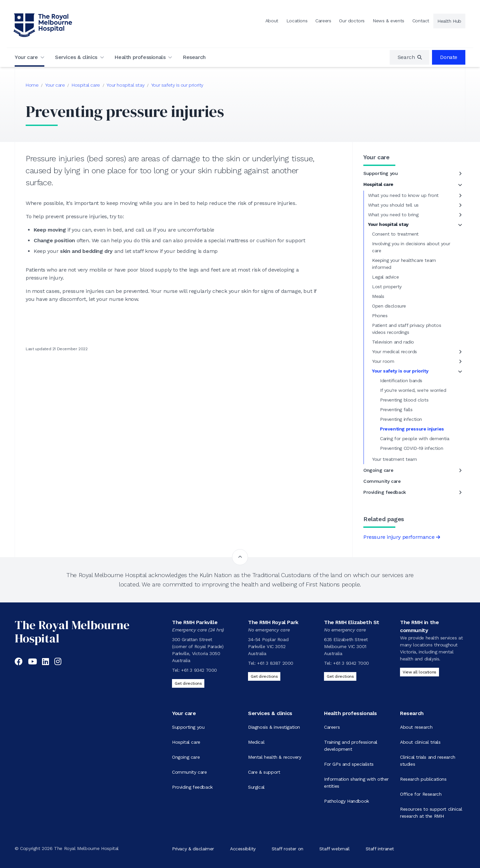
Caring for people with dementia (415, 438)
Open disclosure (389, 306)
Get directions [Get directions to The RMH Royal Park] (264, 676)
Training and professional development (351, 746)
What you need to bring (393, 215)
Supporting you (380, 173)
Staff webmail (334, 848)
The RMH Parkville (195, 622)
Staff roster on (287, 848)
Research (194, 57)
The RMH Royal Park (273, 622)
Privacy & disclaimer (193, 848)
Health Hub (449, 21)
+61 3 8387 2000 (275, 663)
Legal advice (385, 277)
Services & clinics (76, 57)
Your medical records (394, 352)
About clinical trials (420, 742)
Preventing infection (401, 419)
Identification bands (401, 381)
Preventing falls (396, 410)
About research (416, 727)
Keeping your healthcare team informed (404, 264)
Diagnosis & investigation (274, 727)
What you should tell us (393, 205)
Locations (297, 21)
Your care (26, 57)
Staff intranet (380, 848)
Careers (323, 21)
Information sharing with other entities (356, 783)
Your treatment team (394, 459)
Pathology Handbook (346, 801)
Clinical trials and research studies (428, 761)
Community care (382, 481)
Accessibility (243, 848)
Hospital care (86, 85)
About (272, 21)
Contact (421, 21)
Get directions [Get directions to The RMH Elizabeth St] (340, 676)
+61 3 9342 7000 (199, 670)
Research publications (423, 779)
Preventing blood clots (404, 400)
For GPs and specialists (349, 764)
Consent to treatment (395, 234)
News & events (388, 21)
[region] (410, 57)
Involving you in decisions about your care (411, 247)
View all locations (419, 672)
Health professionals (140, 57)
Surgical (256, 787)
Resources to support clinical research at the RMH (431, 813)
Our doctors (352, 21)
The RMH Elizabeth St (352, 622)
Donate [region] (449, 57)
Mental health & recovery (274, 757)
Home (32, 85)
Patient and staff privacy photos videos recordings (406, 329)
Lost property (387, 287)
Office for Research (421, 794)
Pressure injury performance (399, 537)
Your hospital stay (125, 85)
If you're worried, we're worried (413, 390)
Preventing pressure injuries (412, 429)
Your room (383, 361)
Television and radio (393, 342)
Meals (378, 296)
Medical (256, 742)
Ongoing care (378, 470)
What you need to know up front (403, 195)
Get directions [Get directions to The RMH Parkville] (188, 683)
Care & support (264, 772)
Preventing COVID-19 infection (411, 448)
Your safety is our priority (177, 85)
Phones (380, 316)
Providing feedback (385, 492)
